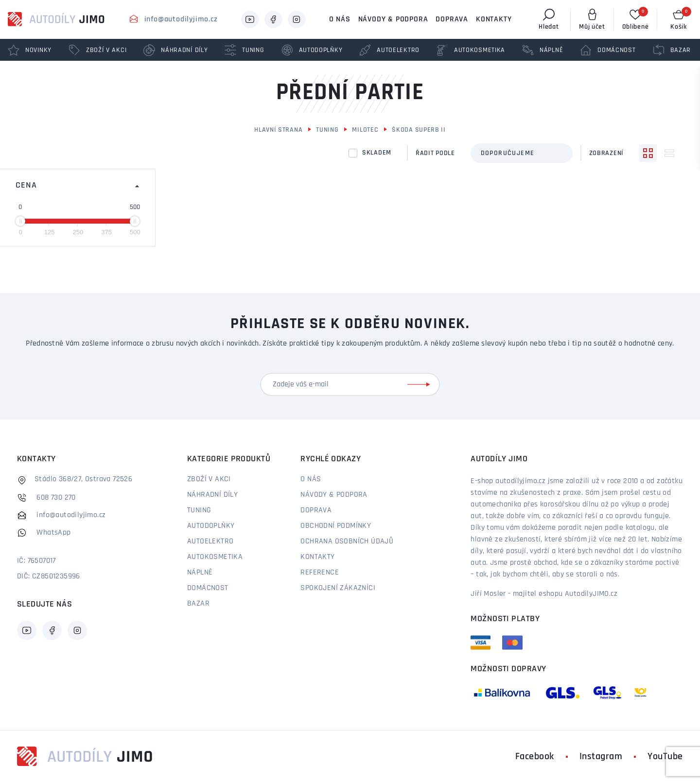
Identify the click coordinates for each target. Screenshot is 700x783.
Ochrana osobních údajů (347, 541)
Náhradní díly (212, 495)
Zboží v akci (209, 479)
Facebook (535, 757)
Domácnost (208, 588)
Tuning (327, 130)
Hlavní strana (278, 130)
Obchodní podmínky (336, 526)
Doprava (452, 19)
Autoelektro (210, 541)
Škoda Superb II (419, 130)
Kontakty (494, 19)
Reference (320, 573)
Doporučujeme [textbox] (508, 153)
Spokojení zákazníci (338, 588)
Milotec (365, 130)
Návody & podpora (393, 19)
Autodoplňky (211, 526)
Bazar (198, 604)
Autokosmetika (215, 557)
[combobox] (522, 153)
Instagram (601, 757)
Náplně (200, 573)
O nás (340, 19)
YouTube (665, 757)
